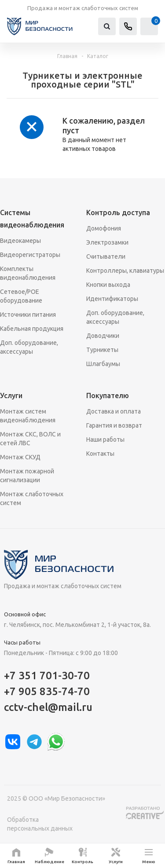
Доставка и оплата (114, 411)
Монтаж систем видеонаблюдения (28, 416)
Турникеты (102, 350)
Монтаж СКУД (20, 457)
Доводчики (103, 336)
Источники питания (28, 315)
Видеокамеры (20, 241)
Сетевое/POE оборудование (21, 296)
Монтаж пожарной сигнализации (27, 476)
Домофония (104, 228)
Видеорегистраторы (30, 255)
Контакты (100, 454)
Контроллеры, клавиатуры (125, 271)
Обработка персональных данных (40, 824)
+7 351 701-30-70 (47, 676)
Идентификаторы (112, 299)
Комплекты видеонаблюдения (28, 273)
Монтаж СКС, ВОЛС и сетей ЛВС (30, 439)
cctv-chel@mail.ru (48, 707)
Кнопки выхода (108, 285)
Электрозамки (107, 242)
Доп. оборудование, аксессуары (29, 347)
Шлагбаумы (103, 364)
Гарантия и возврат (114, 425)
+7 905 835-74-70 (47, 691)
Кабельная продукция (32, 329)
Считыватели (106, 256)
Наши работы (105, 439)
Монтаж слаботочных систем (32, 498)
